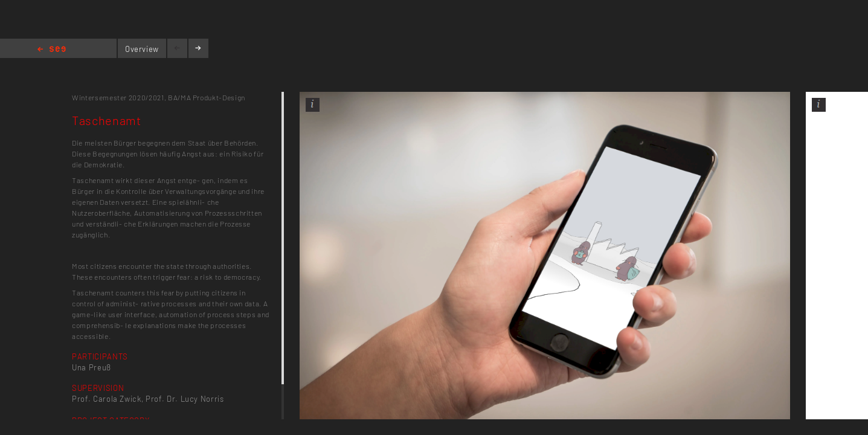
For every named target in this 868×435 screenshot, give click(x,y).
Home (52, 50)
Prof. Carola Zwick (107, 399)
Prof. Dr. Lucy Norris (185, 399)
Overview (142, 49)
